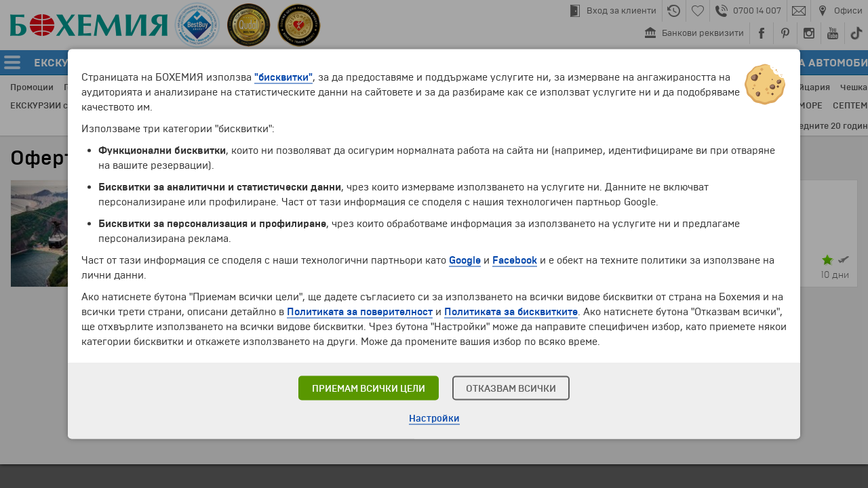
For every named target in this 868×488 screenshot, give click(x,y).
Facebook (515, 260)
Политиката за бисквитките (511, 312)
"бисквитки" (283, 77)
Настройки (434, 419)
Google (465, 260)
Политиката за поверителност (360, 312)
